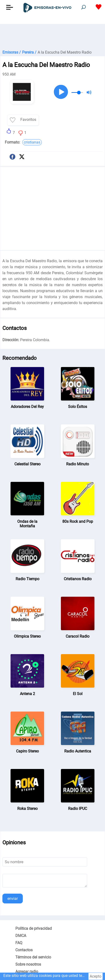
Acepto (96, 976)
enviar (13, 899)
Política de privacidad (34, 928)
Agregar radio (27, 972)
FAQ (19, 943)
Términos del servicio (33, 957)
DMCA (21, 936)
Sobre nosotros (28, 964)
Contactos (24, 950)
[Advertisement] (52, 36)
